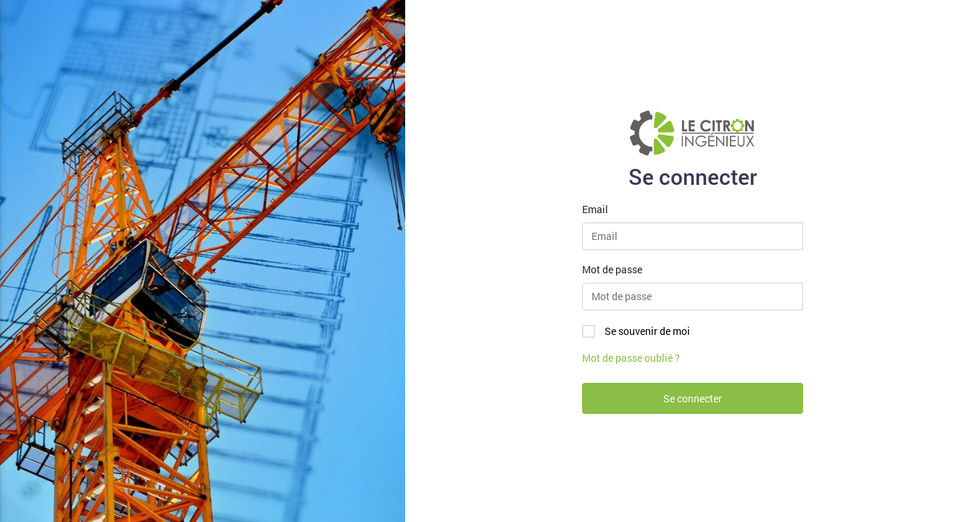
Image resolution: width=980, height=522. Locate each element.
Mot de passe (612, 269)
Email (595, 209)
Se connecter (693, 398)
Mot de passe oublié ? (631, 358)
